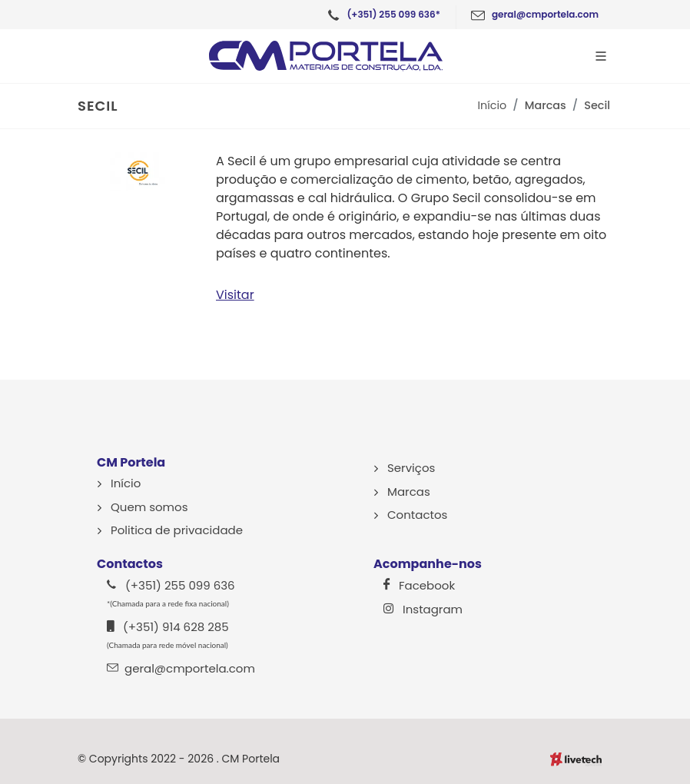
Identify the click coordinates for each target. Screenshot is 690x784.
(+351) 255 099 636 (171, 593)
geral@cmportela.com (181, 668)
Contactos (417, 515)
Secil (597, 105)
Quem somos (149, 507)
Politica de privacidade (177, 530)
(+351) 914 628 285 (168, 634)
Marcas (546, 105)
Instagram (423, 609)
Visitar (235, 295)
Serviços (411, 468)
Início (493, 105)
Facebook (419, 585)
